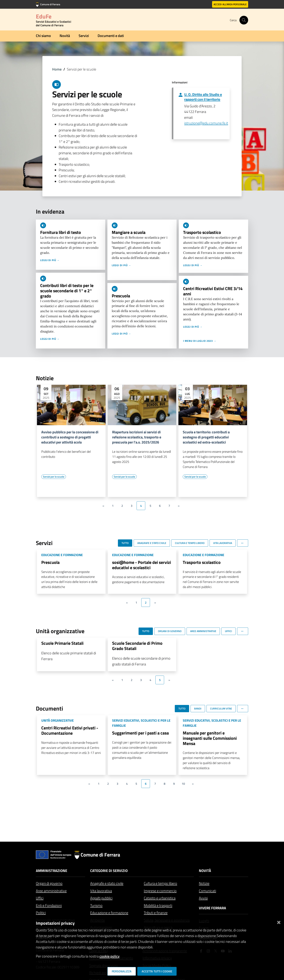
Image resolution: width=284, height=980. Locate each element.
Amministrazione (52, 871)
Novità (65, 36)
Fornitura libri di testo (61, 232)
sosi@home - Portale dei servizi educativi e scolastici (142, 565)
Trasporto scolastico (202, 232)
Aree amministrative (51, 891)
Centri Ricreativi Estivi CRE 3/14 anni (213, 291)
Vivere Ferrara (212, 908)
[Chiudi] (279, 922)
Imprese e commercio (160, 891)
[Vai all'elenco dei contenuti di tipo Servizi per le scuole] (54, 477)
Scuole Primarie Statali (62, 643)
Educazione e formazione (109, 913)
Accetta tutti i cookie (157, 971)
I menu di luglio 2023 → (200, 341)
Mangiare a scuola (129, 232)
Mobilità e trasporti (158, 905)
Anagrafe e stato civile (107, 883)
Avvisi (203, 898)
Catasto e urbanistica (160, 898)
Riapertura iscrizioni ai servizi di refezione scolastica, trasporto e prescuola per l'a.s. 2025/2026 (137, 437)
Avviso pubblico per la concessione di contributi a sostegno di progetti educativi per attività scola (70, 437)
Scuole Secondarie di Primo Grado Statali (137, 646)
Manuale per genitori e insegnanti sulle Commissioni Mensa (210, 738)
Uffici (40, 898)
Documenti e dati (111, 36)
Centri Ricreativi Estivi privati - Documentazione (70, 730)
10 (183, 784)
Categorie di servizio (109, 871)
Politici (41, 913)
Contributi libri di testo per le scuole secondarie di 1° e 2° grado (67, 291)
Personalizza (122, 971)
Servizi (84, 36)
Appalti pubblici (101, 898)
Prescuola (121, 296)
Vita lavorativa (101, 891)
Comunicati (207, 891)
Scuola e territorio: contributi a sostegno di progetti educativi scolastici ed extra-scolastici (206, 437)
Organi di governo (49, 883)
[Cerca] (244, 20)
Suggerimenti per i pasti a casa (140, 733)
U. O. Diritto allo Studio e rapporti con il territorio (203, 97)
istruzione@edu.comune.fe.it (206, 123)
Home (57, 69)
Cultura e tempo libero (160, 883)
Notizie (204, 883)
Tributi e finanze (156, 913)
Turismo (96, 905)
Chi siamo (43, 36)
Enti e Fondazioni (49, 905)
